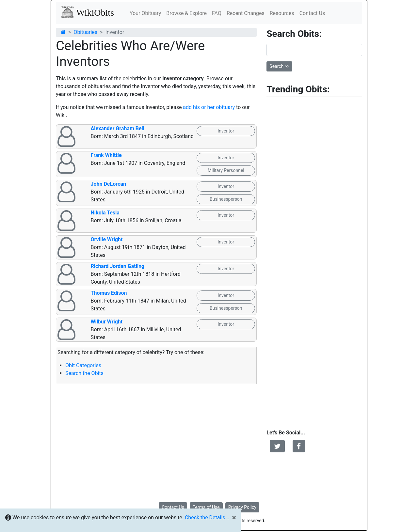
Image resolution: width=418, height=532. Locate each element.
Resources (282, 13)
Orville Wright (107, 239)
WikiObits (88, 12)
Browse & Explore (186, 13)
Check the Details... (207, 517)
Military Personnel (226, 170)
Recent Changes (246, 13)
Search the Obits (84, 373)
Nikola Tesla (105, 213)
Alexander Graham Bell (118, 128)
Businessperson (226, 199)
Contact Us (312, 13)
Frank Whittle (106, 155)
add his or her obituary (209, 107)
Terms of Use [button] (206, 507)
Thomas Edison (109, 293)
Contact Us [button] (173, 507)
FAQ (217, 13)
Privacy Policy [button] (242, 507)
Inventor (226, 131)
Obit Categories (83, 365)
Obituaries (85, 32)
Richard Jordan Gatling (118, 266)
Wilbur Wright (107, 322)
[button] (277, 446)
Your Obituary (145, 13)
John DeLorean (108, 184)
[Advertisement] (156, 441)
